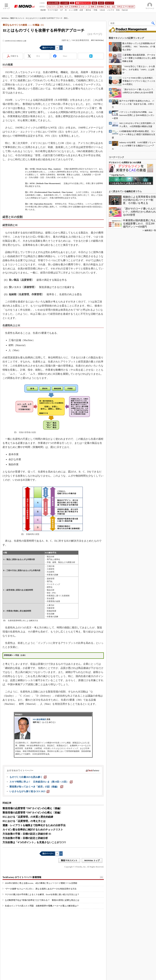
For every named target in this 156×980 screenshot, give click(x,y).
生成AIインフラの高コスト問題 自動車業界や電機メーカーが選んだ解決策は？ (42, 906)
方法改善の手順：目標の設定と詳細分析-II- (27, 834)
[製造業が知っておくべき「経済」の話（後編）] (36, 787)
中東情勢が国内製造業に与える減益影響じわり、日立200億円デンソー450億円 (139, 224)
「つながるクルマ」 (117, 175)
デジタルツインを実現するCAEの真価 (125, 162)
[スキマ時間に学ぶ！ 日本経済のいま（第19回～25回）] (41, 782)
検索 (153, 23)
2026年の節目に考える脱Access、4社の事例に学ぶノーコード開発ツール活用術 (41, 883)
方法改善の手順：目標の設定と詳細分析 (25, 838)
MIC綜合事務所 (39, 719)
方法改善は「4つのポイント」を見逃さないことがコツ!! (34, 842)
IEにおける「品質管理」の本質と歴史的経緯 (28, 817)
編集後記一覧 (150, 230)
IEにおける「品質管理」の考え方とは (24, 821)
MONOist (5, 18)
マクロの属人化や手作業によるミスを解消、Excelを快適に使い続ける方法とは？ (42, 894)
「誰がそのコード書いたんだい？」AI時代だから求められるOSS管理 (139, 212)
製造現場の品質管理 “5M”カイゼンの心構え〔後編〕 (32, 808)
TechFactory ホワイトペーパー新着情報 (22, 877)
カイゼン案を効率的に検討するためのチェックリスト (33, 830)
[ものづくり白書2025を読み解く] (28, 777)
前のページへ (48, 48)
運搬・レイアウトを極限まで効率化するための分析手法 (34, 825)
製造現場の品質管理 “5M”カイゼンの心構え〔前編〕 (32, 813)
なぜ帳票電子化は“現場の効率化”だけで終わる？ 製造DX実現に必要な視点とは (42, 900)
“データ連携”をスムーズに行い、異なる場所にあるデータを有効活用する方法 (41, 889)
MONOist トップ (92, 860)
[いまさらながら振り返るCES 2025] (29, 791)
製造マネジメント (17, 18)
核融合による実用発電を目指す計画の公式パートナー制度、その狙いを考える (139, 200)
